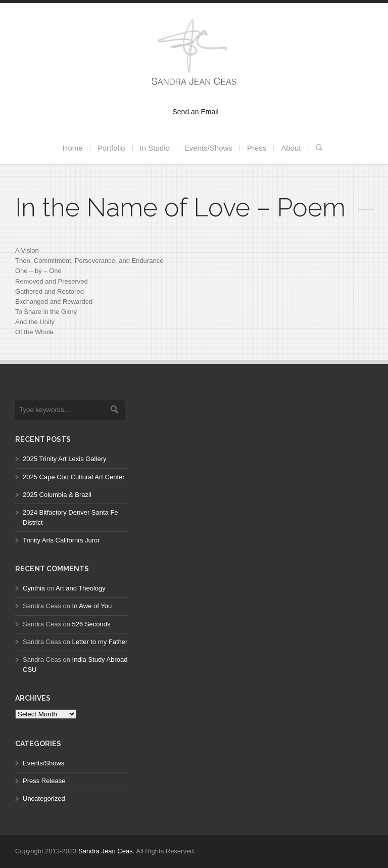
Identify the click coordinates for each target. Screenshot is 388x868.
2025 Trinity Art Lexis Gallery (64, 459)
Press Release (44, 781)
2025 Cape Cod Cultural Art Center (74, 477)
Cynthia (34, 588)
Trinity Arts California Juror (61, 540)
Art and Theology (81, 588)
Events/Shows (43, 763)
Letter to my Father (100, 642)
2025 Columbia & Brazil (57, 495)
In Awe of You (92, 606)
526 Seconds (91, 624)
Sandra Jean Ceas (106, 851)
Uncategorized (44, 798)
